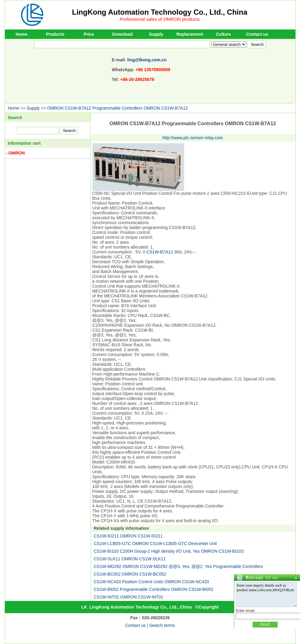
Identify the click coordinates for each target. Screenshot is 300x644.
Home (22, 34)
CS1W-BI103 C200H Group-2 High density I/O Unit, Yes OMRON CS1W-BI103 (169, 551)
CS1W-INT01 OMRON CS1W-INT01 (129, 597)
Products (55, 34)
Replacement (190, 34)
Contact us (257, 34)
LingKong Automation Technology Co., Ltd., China (160, 12)
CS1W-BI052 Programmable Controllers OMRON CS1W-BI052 (154, 589)
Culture (223, 34)
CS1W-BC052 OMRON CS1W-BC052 (130, 574)
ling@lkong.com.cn (147, 60)
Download (122, 34)
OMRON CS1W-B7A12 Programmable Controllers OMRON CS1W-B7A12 (117, 108)
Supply (156, 34)
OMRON (17, 153)
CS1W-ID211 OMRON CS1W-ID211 (128, 536)
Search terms (162, 625)
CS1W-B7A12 (159, 252)
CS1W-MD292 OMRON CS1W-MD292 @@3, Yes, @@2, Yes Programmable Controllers (179, 566)
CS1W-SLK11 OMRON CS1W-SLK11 (130, 559)
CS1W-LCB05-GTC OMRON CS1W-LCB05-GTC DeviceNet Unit (155, 544)
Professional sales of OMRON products (160, 19)
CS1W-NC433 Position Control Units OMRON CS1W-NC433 (152, 582)
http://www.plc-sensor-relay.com (193, 138)
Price (89, 34)
